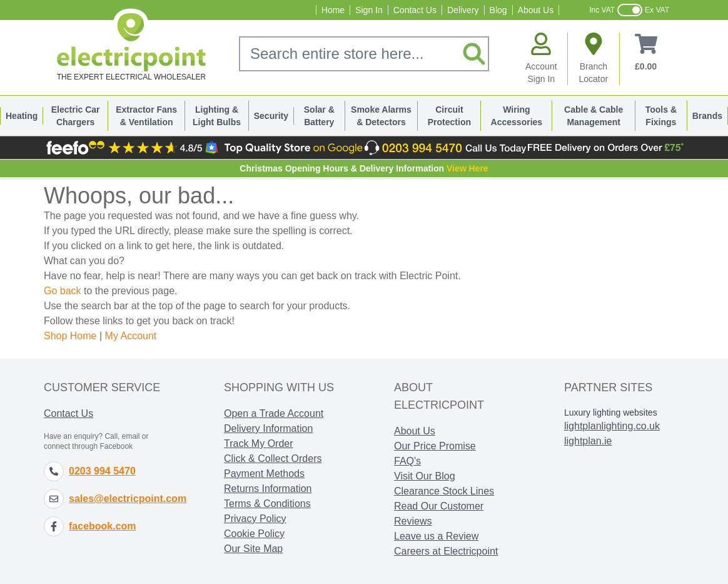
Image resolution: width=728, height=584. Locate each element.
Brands (707, 116)
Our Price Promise (435, 446)
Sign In (369, 10)
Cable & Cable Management (594, 116)
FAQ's (407, 461)
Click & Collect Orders (273, 458)
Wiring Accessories (517, 116)
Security (271, 116)
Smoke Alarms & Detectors (381, 116)
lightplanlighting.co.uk (612, 426)
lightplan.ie (588, 441)
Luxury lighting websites (611, 412)
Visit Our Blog (425, 476)
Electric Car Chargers (76, 116)
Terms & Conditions (267, 504)
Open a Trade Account (274, 413)
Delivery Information (268, 428)
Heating (22, 116)
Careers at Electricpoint (446, 551)
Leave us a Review (436, 536)
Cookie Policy (254, 534)
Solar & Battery (319, 116)
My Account (131, 336)
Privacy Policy (255, 519)
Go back (63, 291)
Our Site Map (253, 549)
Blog (498, 10)
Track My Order (259, 443)
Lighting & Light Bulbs (217, 116)
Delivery (463, 10)
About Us (536, 10)
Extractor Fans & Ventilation (146, 116)
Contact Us (415, 10)
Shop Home (70, 336)
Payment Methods (264, 474)
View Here (468, 168)
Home (333, 10)
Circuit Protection (449, 116)
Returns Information (268, 489)
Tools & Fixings (661, 116)
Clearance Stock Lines (444, 491)
